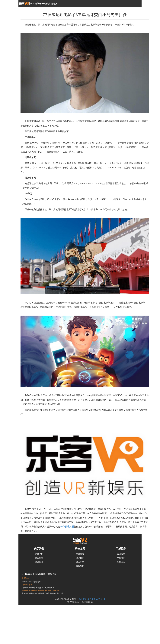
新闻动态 (121, 562)
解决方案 (80, 548)
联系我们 (39, 562)
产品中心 (39, 554)
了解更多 (121, 548)
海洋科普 (80, 558)
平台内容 (121, 558)
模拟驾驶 (80, 566)
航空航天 (80, 554)
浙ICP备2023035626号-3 (92, 599)
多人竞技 (80, 562)
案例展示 (121, 554)
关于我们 (39, 548)
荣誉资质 (39, 558)
